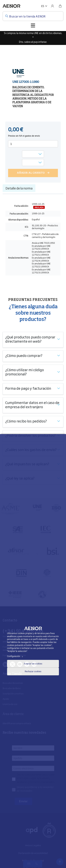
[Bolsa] (60, 6)
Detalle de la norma (19, 188)
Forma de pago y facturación (28, 388)
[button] (44, 6)
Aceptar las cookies (33, 664)
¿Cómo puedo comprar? (24, 355)
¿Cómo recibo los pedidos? (26, 421)
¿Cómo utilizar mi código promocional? (25, 372)
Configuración (15, 656)
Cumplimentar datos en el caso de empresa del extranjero (32, 404)
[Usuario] (52, 6)
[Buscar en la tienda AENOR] (33, 16)
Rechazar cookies (33, 671)
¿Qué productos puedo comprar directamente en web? (30, 339)
